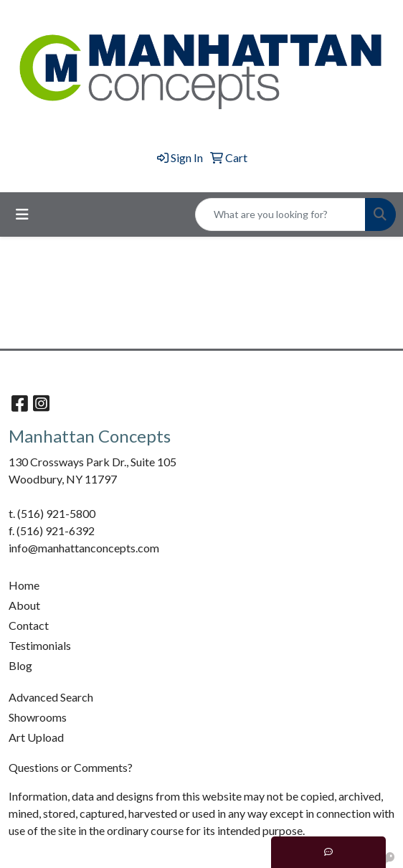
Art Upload (36, 737)
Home (24, 585)
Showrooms (38, 717)
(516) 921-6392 (56, 530)
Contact (29, 625)
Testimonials (40, 645)
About (24, 605)
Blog (20, 665)
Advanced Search (51, 697)
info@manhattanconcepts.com (84, 548)
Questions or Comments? (71, 767)
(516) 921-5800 (56, 513)
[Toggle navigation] (22, 214)
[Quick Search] (280, 214)
